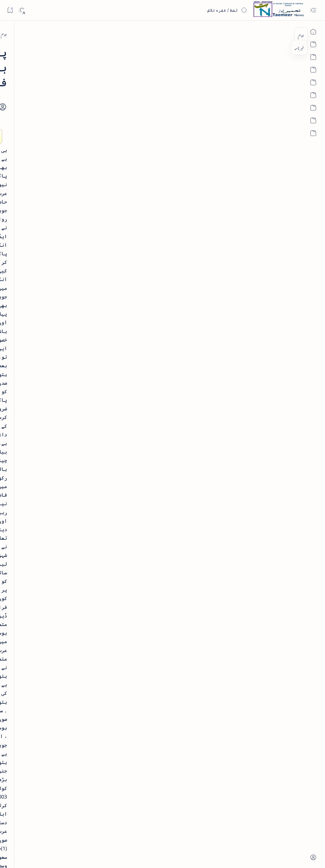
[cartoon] (70, 426)
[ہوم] (291, 34)
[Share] (113, 92)
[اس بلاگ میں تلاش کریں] (200, 10)
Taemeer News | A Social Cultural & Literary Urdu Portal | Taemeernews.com (206, 855)
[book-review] (50, 147)
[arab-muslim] (268, 34)
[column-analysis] (27, 426)
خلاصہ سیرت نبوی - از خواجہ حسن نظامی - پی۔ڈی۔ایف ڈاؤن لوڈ (44, 168)
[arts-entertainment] (70, 385)
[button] (15, 49)
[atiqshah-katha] (27, 385)
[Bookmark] (10, 10)
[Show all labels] (75, 446)
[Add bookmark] (131, 85)
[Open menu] (313, 10)
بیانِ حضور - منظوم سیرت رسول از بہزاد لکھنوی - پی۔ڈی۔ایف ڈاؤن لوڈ (43, 272)
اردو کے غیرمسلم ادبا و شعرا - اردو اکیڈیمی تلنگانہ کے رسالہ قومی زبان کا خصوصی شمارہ (48, 220)
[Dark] (22, 10)
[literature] (54, 98)
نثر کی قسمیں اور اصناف (59, 112)
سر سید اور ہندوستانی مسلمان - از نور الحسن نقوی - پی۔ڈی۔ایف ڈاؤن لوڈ (46, 317)
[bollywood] (70, 406)
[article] (27, 365)
